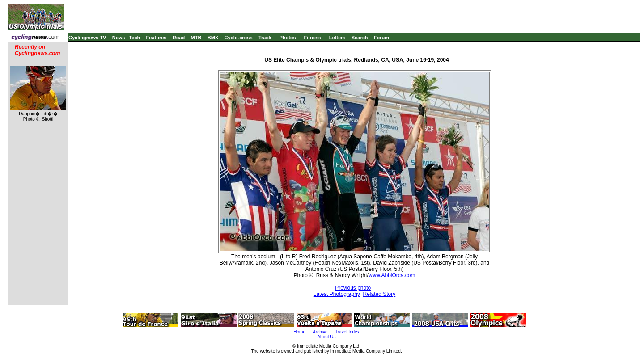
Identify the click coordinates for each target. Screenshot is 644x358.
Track (265, 38)
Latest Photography (337, 294)
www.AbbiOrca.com (392, 275)
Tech (134, 38)
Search (360, 38)
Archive (320, 332)
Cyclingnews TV (87, 38)
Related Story (379, 294)
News (119, 38)
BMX (213, 38)
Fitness (312, 38)
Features (157, 38)
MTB (196, 38)
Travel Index (347, 332)
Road (179, 38)
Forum (381, 38)
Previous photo (353, 288)
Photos (287, 38)
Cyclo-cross (239, 38)
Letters (337, 38)
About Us (326, 337)
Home (299, 332)
